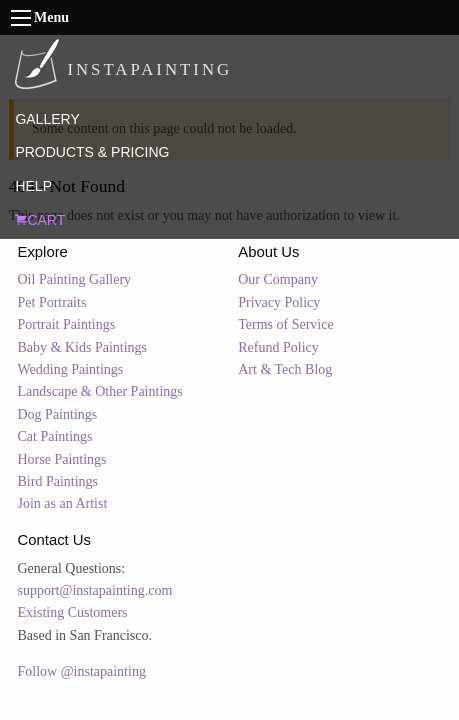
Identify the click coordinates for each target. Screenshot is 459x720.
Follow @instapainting (82, 671)
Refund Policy (278, 347)
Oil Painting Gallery (75, 279)
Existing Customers (73, 612)
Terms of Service (285, 324)
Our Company (278, 279)
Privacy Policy (279, 302)
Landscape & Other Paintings (100, 391)
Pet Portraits (52, 302)
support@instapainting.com (95, 590)
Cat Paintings (55, 436)
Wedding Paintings (71, 369)
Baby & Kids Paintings (83, 347)
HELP (33, 186)
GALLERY (47, 119)
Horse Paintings (62, 459)
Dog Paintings (58, 414)
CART (40, 220)
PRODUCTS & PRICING (92, 152)
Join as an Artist (63, 503)
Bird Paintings (58, 481)
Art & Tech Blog (285, 369)
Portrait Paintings (67, 324)
